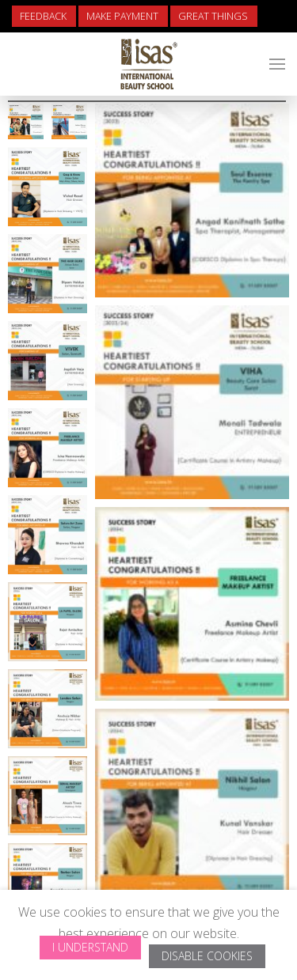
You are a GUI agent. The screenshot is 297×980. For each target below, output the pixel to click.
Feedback (43, 16)
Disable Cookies (207, 956)
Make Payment (122, 16)
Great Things (213, 16)
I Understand (90, 947)
